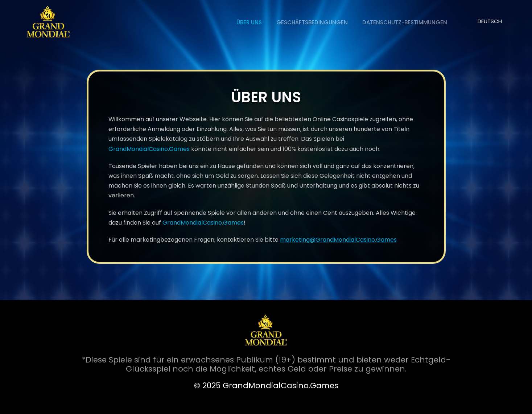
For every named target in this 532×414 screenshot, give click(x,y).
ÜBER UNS (249, 22)
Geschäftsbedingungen (312, 22)
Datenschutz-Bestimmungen (405, 22)
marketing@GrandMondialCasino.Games (338, 240)
